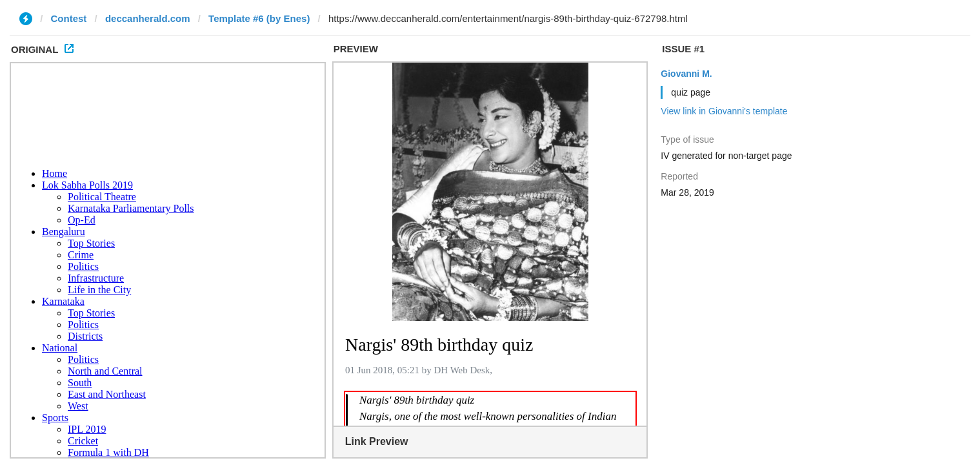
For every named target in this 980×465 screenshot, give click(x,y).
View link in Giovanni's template (724, 111)
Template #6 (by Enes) (259, 18)
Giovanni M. (686, 74)
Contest (69, 18)
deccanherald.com (148, 18)
